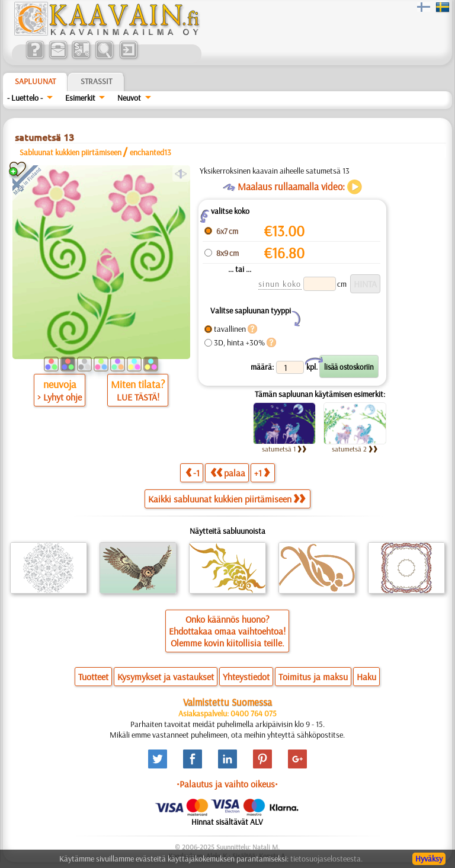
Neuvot (129, 98)
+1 (262, 473)
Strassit (96, 81)
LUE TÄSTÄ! (138, 397)
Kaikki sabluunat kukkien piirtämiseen (227, 499)
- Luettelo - (25, 98)
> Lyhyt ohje (60, 397)
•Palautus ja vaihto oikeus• (227, 784)
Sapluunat (35, 81)
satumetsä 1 (284, 449)
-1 (193, 473)
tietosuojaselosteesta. (326, 859)
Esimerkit (80, 98)
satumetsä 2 (355, 449)
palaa (228, 473)
